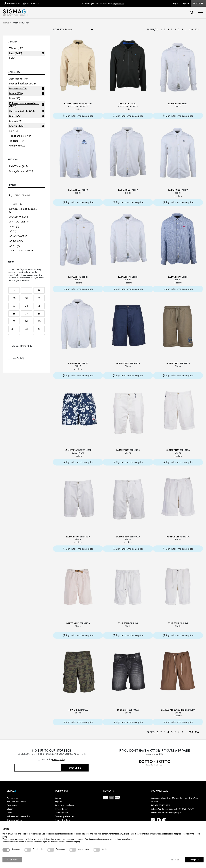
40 (39, 321)
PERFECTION (173, 537)
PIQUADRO (125, 104)
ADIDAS (16, 241)
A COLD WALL (19, 217)
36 (14, 313)
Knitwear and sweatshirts (24, 105)
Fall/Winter (18, 166)
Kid (13, 58)
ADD (13, 231)
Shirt (15, 116)
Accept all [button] (194, 860)
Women (17, 48)
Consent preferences (65, 816)
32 (39, 298)
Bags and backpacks (22, 83)
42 (39, 329)
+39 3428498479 (34, 3)
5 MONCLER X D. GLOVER (23, 210)
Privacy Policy (61, 809)
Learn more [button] (12, 860)
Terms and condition (64, 805)
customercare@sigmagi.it (169, 812)
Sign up (185, 3)
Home (6, 23)
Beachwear (18, 88)
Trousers (17, 141)
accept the (53, 759)
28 (39, 290)
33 (14, 306)
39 (14, 321)
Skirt (14, 131)
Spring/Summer (21, 171)
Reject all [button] (175, 860)
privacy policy (59, 759)
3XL (27, 321)
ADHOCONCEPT (20, 236)
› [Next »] (201, 29)
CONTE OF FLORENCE (75, 104)
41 (27, 329)
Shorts (16, 126)
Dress (15, 98)
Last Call (18, 358)
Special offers (22, 346)
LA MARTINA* (175, 104)
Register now (118, 3)
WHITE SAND (73, 623)
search (192, 13)
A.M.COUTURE (19, 221)
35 (39, 306)
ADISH (15, 246)
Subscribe (75, 768)
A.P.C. (14, 226)
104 (197, 29)
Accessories (18, 79)
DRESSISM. (123, 710)
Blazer (16, 93)
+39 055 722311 (13, 3)
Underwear (17, 146)
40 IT (14, 329)
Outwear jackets (22, 111)
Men (16, 53)
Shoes (16, 121)
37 (27, 313)
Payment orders (62, 820)
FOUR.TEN (123, 623)
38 (39, 313)
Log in (176, 3)
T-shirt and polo (21, 136)
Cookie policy (61, 812)
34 (27, 306)
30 (14, 298)
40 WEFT (16, 204)
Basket (196, 3)
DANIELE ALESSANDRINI (173, 710)
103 (191, 29)
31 (27, 298)
